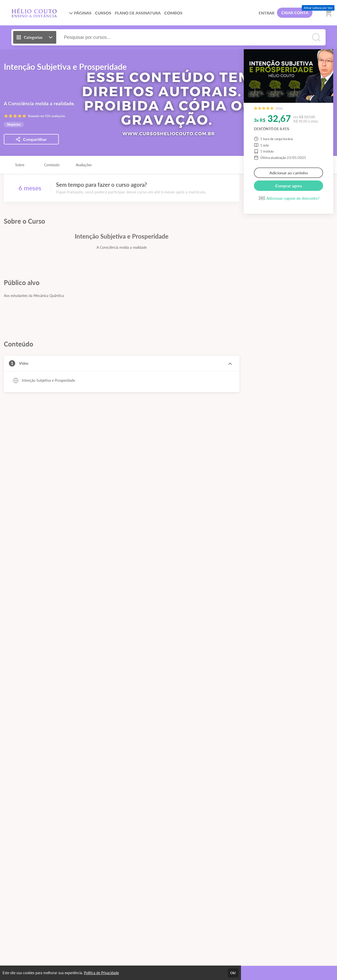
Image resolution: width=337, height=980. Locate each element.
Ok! (233, 973)
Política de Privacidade (101, 973)
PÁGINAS (80, 13)
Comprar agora (288, 186)
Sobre (20, 165)
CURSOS (103, 13)
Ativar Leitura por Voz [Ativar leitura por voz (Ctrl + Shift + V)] (318, 8)
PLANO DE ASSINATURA (138, 13)
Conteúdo (52, 165)
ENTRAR (267, 13)
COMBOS (173, 13)
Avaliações (84, 165)
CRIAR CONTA (295, 13)
